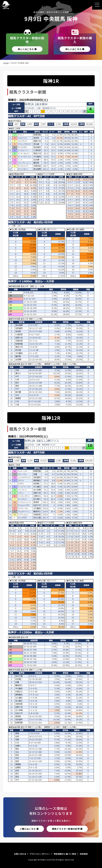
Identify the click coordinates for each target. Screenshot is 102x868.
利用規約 (84, 854)
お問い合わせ (20, 854)
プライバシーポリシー (40, 854)
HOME (6, 63)
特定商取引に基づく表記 (65, 854)
